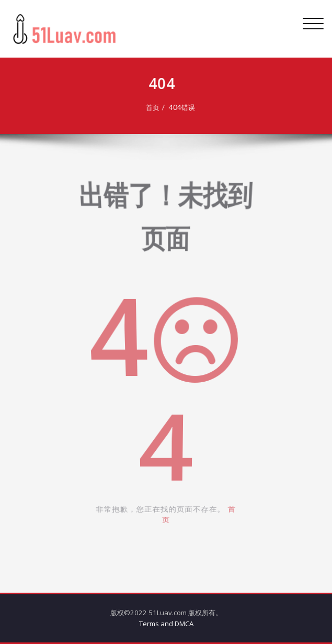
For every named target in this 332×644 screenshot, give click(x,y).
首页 (151, 107)
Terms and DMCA (166, 624)
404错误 (180, 107)
